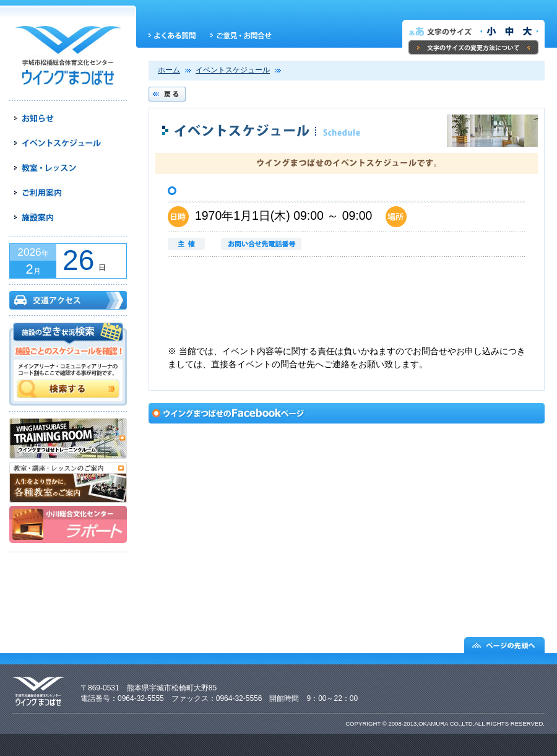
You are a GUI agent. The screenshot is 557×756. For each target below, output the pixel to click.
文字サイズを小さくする (489, 32)
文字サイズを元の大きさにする (509, 32)
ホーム (169, 70)
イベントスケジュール (233, 70)
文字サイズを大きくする (529, 32)
